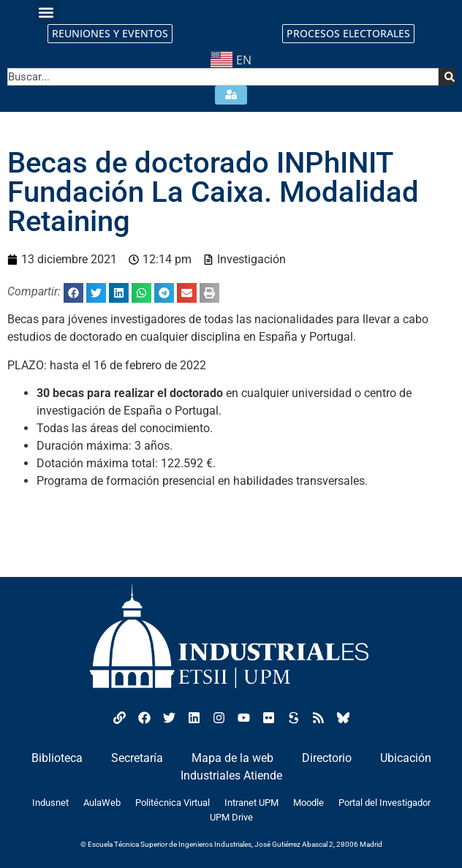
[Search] (447, 77)
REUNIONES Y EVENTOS (110, 33)
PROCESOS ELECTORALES (348, 33)
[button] (46, 12)
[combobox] (223, 77)
